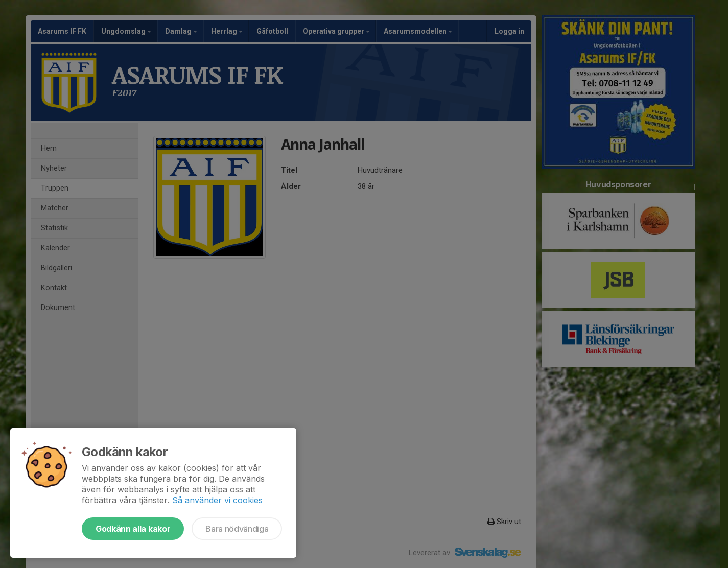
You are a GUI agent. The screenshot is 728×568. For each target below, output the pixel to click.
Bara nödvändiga (237, 529)
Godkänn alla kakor (133, 529)
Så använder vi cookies (217, 500)
